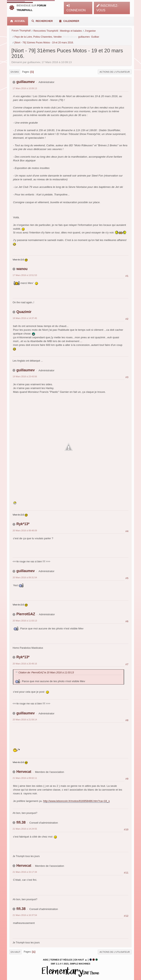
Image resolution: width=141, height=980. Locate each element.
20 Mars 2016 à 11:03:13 (25, 621)
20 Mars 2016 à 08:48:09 (25, 530)
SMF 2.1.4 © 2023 (60, 964)
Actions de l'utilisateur (115, 72)
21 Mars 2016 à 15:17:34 (25, 872)
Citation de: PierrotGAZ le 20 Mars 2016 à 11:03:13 (46, 673)
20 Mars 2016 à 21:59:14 (25, 720)
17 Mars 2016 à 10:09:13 (25, 88)
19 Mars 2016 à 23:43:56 (25, 376)
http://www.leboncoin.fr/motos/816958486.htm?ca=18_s (76, 801)
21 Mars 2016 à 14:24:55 (25, 829)
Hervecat (24, 772)
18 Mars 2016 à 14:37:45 (25, 318)
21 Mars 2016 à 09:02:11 (25, 778)
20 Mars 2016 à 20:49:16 (25, 664)
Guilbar (95, 37)
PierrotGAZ (26, 614)
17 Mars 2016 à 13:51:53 (25, 275)
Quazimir (24, 312)
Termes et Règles (61, 960)
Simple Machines (80, 964)
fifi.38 (21, 822)
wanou (22, 269)
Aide (46, 960)
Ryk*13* (23, 524)
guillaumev (84, 37)
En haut (15, 952)
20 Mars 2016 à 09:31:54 (25, 577)
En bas (15, 72)
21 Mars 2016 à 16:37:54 (25, 915)
